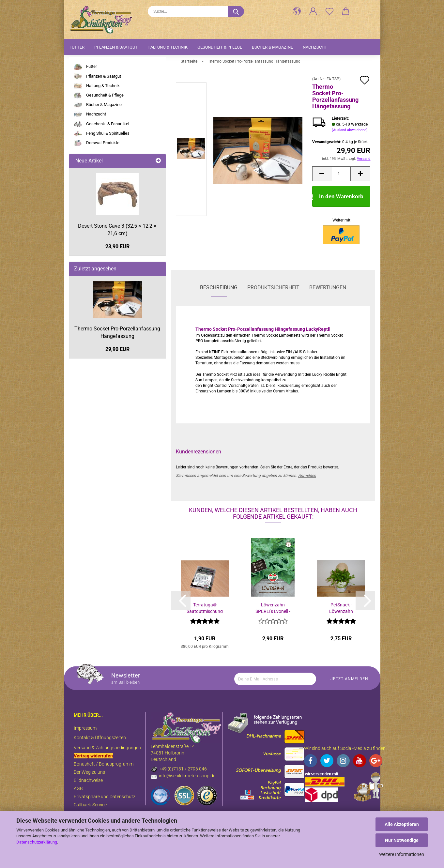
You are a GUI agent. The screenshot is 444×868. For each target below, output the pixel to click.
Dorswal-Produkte (97, 143)
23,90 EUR (117, 246)
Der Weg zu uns (89, 772)
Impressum (85, 728)
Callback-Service (90, 805)
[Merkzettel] (329, 11)
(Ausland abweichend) (350, 130)
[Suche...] (236, 11)
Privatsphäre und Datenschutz (105, 797)
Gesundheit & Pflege (220, 47)
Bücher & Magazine (272, 47)
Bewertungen (328, 288)
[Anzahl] (341, 174)
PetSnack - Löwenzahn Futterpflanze (341, 608)
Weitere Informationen (402, 854)
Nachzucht (315, 47)
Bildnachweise (88, 780)
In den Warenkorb (338, 196)
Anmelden (307, 476)
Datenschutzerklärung (37, 842)
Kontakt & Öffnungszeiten (100, 738)
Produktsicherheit (273, 288)
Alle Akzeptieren (402, 824)
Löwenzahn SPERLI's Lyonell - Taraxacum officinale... (273, 608)
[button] (297, 11)
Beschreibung (219, 288)
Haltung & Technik (168, 47)
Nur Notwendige (402, 840)
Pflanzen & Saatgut (116, 47)
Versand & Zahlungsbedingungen (107, 748)
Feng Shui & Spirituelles (102, 134)
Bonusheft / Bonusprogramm (104, 764)
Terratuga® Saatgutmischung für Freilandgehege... (205, 608)
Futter (77, 47)
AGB (78, 788)
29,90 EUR (117, 349)
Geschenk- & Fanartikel (101, 124)
